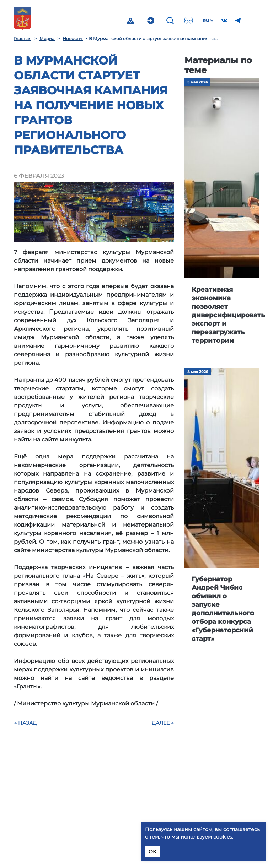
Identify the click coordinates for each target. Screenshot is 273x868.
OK (152, 852)
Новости (73, 39)
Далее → (163, 723)
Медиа (47, 39)
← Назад (25, 723)
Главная (23, 39)
